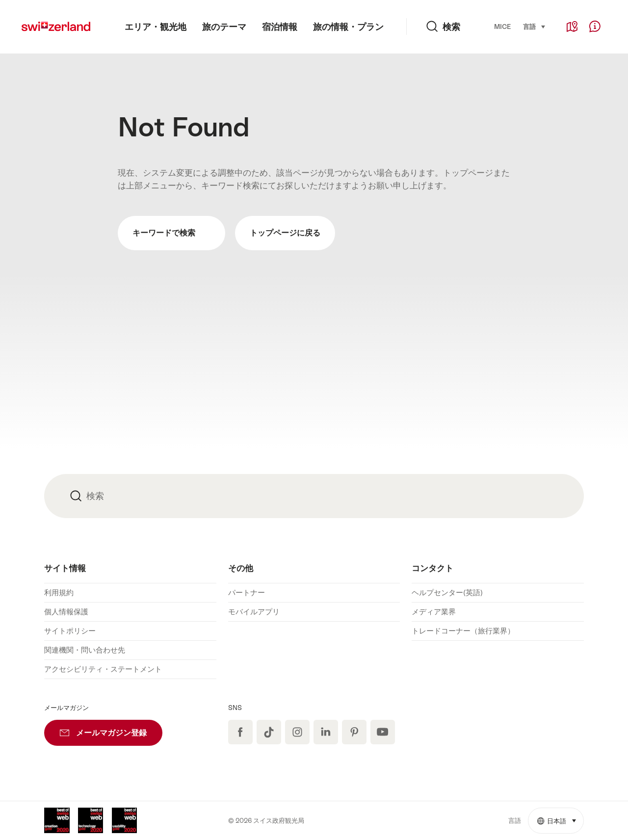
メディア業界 (434, 612)
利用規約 (59, 592)
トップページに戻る (285, 233)
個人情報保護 (66, 612)
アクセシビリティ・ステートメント (103, 669)
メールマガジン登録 (111, 729)
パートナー (247, 592)
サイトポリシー (70, 631)
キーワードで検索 (171, 233)
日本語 (561, 816)
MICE (502, 27)
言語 (535, 26)
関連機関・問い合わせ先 (85, 650)
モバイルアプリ (254, 612)
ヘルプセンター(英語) (447, 592)
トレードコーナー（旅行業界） (463, 631)
